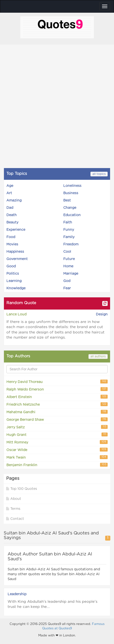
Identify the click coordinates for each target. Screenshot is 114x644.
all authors (98, 356)
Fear (67, 288)
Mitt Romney (57, 442)
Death (12, 215)
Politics (13, 274)
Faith (68, 222)
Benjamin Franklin (57, 465)
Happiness (15, 252)
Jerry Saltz (57, 427)
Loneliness (72, 186)
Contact (15, 519)
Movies (12, 244)
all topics (99, 174)
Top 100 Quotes (22, 489)
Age (10, 186)
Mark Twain (57, 457)
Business (71, 193)
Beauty (12, 222)
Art (9, 193)
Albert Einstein (57, 397)
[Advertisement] (57, 106)
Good (11, 266)
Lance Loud (16, 314)
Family (69, 237)
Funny (69, 230)
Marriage (71, 274)
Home (68, 266)
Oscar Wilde (57, 450)
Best (67, 201)
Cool (67, 252)
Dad (10, 208)
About (14, 499)
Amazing (14, 201)
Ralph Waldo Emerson (57, 389)
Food (11, 237)
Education (72, 215)
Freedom (71, 244)
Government (17, 259)
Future (69, 259)
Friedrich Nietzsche (57, 404)
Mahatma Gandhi (57, 412)
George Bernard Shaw (57, 419)
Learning (14, 281)
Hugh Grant (57, 435)
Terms (13, 509)
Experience (16, 230)
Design (102, 314)
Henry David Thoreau (57, 382)
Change (70, 208)
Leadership (17, 594)
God (67, 281)
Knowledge (16, 288)
